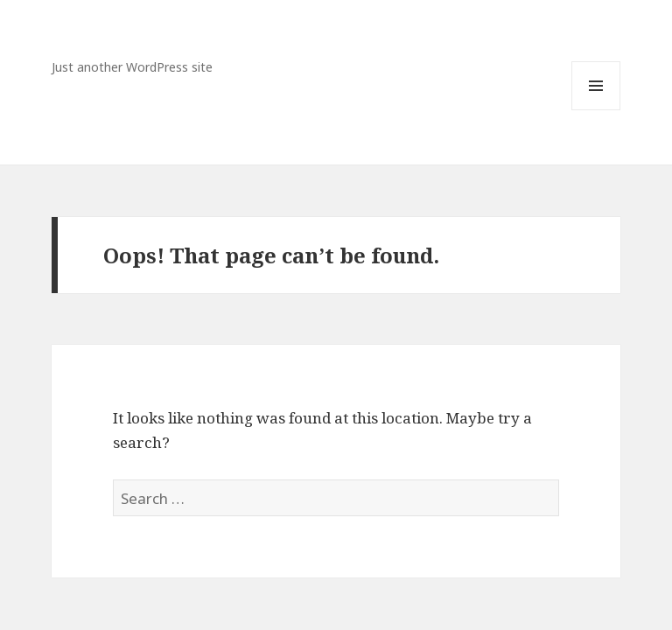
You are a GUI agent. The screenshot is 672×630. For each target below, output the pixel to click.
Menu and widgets (596, 110)
